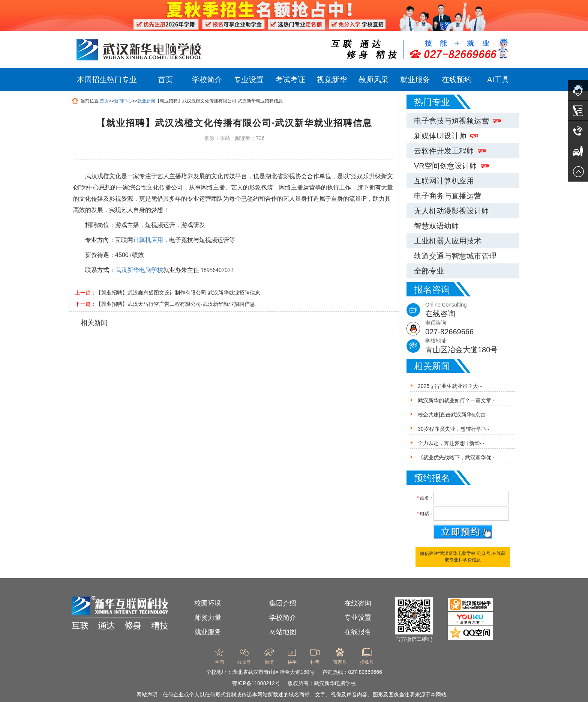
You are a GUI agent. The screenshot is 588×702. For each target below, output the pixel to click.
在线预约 (457, 80)
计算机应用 (148, 240)
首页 (165, 80)
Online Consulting (472, 310)
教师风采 (373, 80)
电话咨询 (472, 328)
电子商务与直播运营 (448, 196)
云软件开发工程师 (450, 151)
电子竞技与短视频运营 (457, 121)
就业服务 (415, 80)
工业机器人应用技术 (448, 241)
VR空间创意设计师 (451, 166)
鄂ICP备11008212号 (256, 683)
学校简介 (207, 80)
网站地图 (283, 632)
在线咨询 (358, 603)
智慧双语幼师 (436, 226)
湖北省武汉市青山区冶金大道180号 (273, 672)
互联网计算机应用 (444, 181)
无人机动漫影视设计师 (451, 211)
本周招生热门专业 (107, 80)
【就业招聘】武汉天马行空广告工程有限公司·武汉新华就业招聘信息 (175, 304)
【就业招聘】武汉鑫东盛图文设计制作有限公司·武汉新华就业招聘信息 (178, 293)
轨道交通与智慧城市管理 (455, 256)
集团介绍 (283, 603)
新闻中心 (123, 101)
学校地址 (472, 346)
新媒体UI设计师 (446, 136)
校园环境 (208, 603)
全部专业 (429, 271)
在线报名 (358, 632)
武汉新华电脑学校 (139, 270)
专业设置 (249, 80)
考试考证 (290, 80)
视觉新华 (332, 80)
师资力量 (208, 618)
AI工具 (498, 80)
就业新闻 (146, 101)
